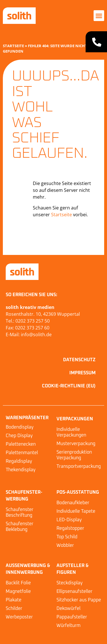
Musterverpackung (76, 444)
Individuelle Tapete (76, 511)
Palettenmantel (22, 453)
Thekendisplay (21, 470)
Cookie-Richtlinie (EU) (69, 386)
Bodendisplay (20, 427)
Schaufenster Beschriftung (20, 512)
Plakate (14, 600)
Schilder (14, 608)
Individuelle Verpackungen (71, 432)
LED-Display (69, 520)
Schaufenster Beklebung (20, 527)
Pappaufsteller (72, 617)
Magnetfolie (18, 591)
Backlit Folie (18, 583)
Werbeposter (19, 617)
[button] (99, 16)
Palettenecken (21, 444)
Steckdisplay (69, 583)
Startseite (13, 46)
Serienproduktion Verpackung (74, 455)
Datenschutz (79, 360)
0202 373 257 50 (33, 321)
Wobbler (65, 545)
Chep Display (19, 436)
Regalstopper (70, 528)
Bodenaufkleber (73, 503)
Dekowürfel (68, 608)
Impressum (82, 373)
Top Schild (67, 537)
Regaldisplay (19, 461)
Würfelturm (68, 626)
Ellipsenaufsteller (74, 591)
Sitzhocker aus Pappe (79, 600)
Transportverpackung (79, 466)
